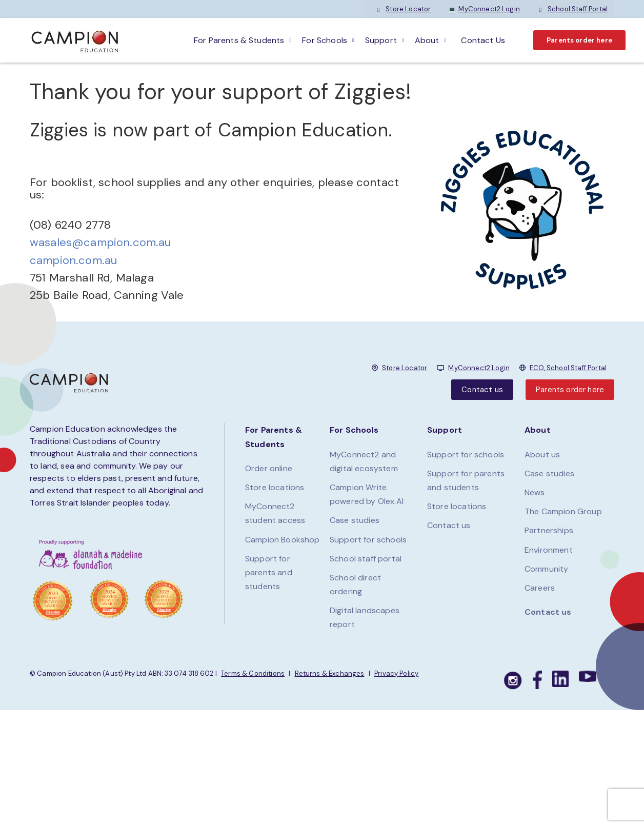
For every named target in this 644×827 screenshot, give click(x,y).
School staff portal (366, 559)
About (427, 40)
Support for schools (368, 540)
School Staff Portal (572, 9)
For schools (325, 40)
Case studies (355, 520)
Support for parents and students (269, 572)
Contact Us (483, 40)
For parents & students (239, 40)
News (535, 492)
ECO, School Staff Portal (568, 368)
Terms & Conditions (253, 673)
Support (381, 40)
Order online (269, 468)
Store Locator (403, 9)
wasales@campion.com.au (100, 242)
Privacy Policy (396, 673)
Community (546, 569)
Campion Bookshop (283, 540)
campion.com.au (73, 260)
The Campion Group (563, 511)
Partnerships (549, 530)
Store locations (275, 487)
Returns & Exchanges (330, 673)
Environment (549, 550)
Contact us (482, 390)
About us (542, 455)
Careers (540, 588)
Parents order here (579, 40)
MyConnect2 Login (484, 9)
